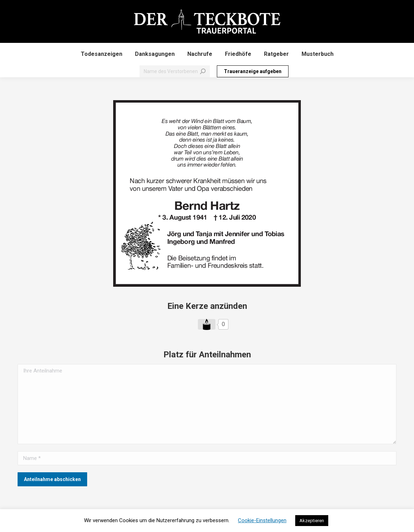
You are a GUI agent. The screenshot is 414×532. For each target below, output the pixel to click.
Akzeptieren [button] (312, 521)
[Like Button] (207, 324)
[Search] (175, 71)
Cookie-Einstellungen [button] (262, 520)
